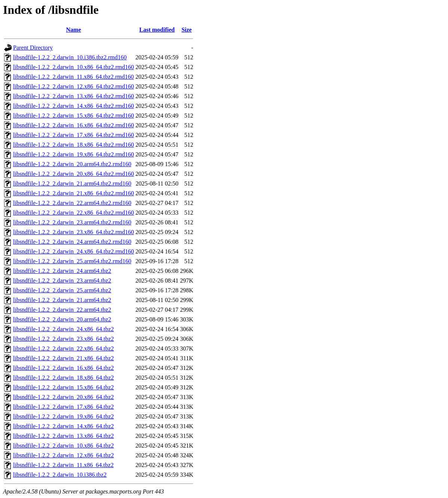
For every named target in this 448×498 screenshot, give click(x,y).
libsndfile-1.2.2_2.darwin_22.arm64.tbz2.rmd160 (72, 203)
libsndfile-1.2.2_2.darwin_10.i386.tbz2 (60, 475)
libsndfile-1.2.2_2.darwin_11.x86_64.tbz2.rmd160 (73, 77)
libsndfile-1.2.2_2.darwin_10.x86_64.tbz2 (64, 446)
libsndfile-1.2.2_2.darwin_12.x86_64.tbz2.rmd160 (74, 86)
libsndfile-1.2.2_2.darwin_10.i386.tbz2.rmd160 (70, 57)
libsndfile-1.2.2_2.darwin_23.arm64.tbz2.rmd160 (72, 222)
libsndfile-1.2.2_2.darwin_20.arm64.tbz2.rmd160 (72, 164)
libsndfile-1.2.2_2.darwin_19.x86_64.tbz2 (64, 416)
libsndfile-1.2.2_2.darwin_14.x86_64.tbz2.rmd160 (74, 106)
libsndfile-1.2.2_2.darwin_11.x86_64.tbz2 (63, 465)
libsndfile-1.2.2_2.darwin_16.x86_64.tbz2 (64, 368)
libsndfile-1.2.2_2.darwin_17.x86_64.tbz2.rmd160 (74, 135)
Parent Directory (33, 48)
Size (187, 30)
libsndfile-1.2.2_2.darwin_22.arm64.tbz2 (62, 310)
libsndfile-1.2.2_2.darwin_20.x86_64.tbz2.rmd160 (74, 174)
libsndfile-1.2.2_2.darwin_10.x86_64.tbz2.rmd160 (74, 67)
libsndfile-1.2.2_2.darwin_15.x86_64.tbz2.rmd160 (74, 116)
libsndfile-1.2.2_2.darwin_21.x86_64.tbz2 (64, 358)
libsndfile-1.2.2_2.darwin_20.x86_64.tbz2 (64, 397)
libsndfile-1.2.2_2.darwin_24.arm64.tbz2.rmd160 (72, 242)
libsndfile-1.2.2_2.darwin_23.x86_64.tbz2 (64, 339)
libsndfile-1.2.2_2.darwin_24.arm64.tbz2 (62, 271)
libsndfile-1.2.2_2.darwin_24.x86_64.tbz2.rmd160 (74, 251)
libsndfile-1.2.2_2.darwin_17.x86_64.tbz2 (64, 407)
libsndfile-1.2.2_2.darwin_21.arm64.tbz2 (62, 300)
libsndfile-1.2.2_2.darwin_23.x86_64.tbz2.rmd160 (74, 232)
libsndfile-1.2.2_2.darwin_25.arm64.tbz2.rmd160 (72, 261)
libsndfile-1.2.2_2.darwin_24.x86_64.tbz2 (64, 329)
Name (74, 30)
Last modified (157, 30)
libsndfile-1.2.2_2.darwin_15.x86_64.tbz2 (64, 387)
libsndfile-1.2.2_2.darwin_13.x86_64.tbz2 (64, 436)
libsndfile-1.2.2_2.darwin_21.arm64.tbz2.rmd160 (72, 183)
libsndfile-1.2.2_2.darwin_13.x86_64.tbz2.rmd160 (74, 96)
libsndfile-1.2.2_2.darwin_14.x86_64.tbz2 (64, 426)
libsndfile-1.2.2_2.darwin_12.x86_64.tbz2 (64, 455)
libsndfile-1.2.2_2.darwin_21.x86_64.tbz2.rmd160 (74, 193)
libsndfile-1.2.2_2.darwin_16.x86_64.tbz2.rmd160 (74, 125)
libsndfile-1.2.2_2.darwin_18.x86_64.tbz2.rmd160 (74, 145)
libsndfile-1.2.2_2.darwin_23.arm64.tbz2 (62, 281)
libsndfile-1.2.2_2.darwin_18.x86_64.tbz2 (64, 378)
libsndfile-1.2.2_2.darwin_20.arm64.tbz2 (62, 319)
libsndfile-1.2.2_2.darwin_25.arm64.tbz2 (62, 290)
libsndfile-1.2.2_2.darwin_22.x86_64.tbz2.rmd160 (74, 213)
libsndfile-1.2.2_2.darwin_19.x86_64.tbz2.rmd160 (74, 154)
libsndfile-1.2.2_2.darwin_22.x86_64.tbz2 (64, 348)
